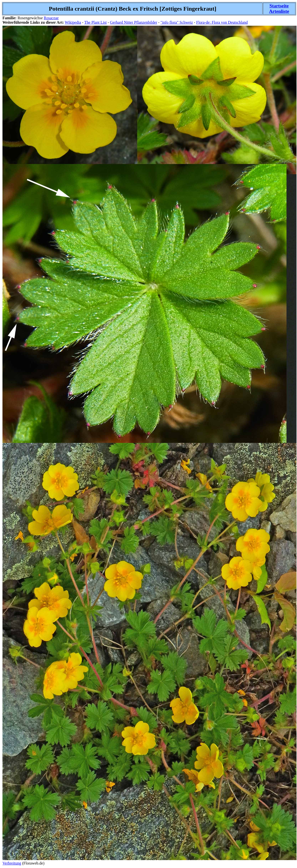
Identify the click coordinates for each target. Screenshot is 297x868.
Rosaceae (51, 18)
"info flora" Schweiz (177, 22)
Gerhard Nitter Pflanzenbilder (134, 22)
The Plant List (95, 22)
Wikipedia (73, 22)
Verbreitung (12, 863)
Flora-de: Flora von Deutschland (222, 22)
